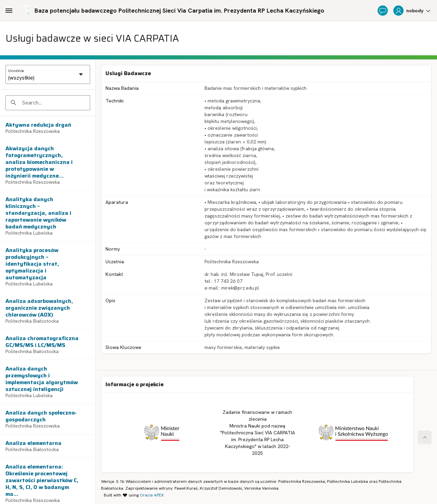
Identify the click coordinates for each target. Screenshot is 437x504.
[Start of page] (425, 437)
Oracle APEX (152, 495)
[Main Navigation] (9, 11)
